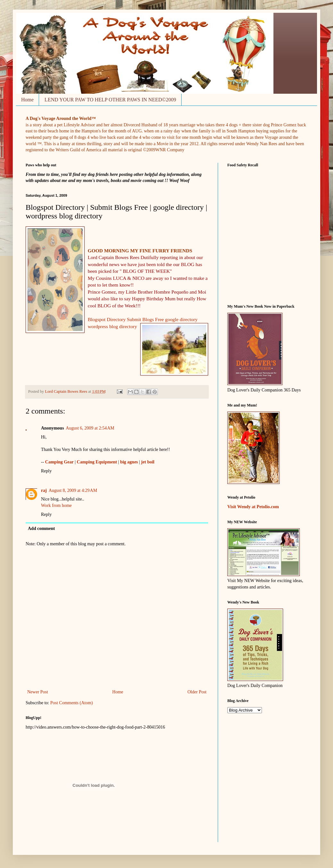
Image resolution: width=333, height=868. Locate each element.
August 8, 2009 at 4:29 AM (73, 490)
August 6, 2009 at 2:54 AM (90, 428)
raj (44, 490)
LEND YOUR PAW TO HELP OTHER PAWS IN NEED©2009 (110, 100)
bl (111, 326)
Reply (46, 471)
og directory (125, 326)
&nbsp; (254, 232)
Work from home (56, 505)
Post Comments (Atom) (72, 703)
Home (27, 100)
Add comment (41, 529)
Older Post (197, 692)
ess (106, 326)
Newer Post (38, 692)
